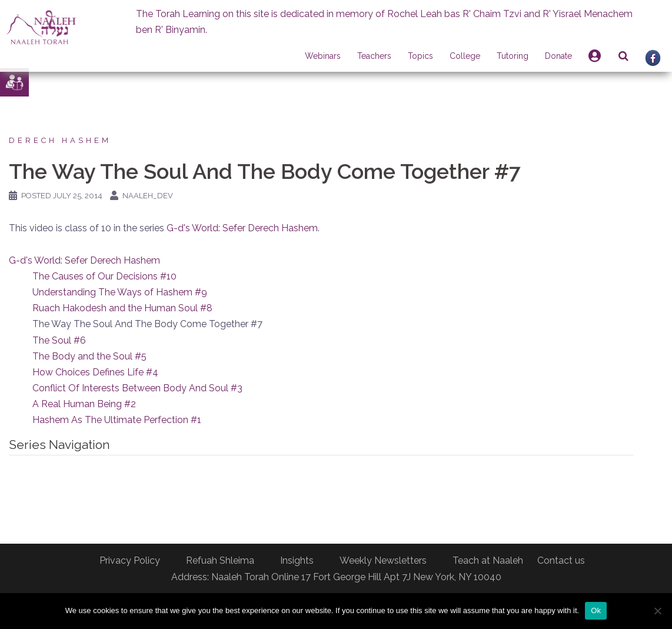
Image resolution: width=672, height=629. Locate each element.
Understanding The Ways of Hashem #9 (120, 292)
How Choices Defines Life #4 (95, 372)
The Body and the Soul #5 (89, 356)
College (465, 56)
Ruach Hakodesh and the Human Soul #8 (122, 308)
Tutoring (513, 56)
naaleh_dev (148, 196)
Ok (596, 610)
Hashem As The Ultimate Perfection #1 (117, 420)
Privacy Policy (130, 560)
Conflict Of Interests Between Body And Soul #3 (137, 388)
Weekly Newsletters (383, 560)
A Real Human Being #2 (84, 404)
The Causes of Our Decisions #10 (104, 276)
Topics (420, 56)
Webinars (323, 56)
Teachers (374, 56)
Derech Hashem (60, 140)
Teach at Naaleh (488, 560)
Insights (297, 560)
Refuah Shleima (220, 560)
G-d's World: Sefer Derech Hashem (242, 228)
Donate (558, 56)
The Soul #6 (59, 340)
